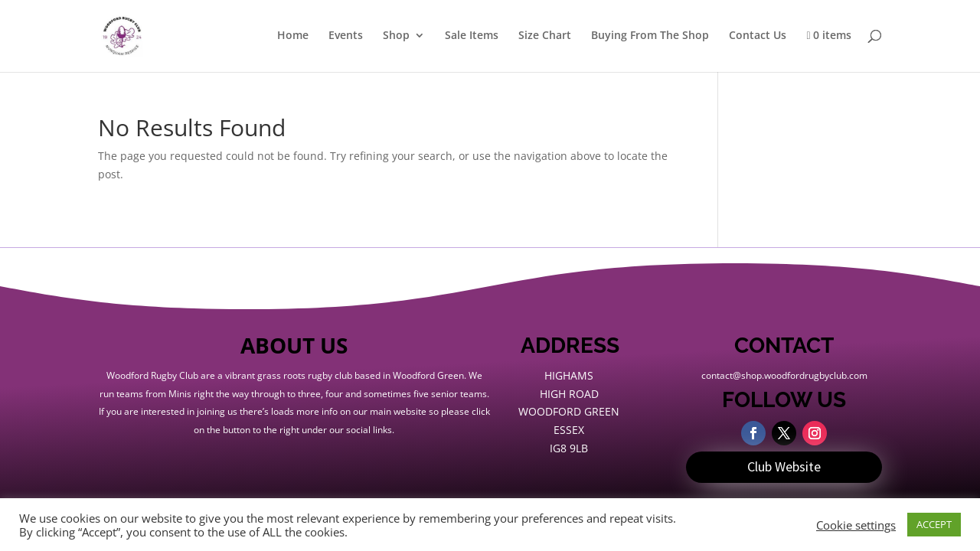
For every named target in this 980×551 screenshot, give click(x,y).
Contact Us (758, 36)
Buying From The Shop (650, 36)
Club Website (784, 466)
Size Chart (545, 36)
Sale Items (472, 36)
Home (293, 36)
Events (346, 36)
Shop (396, 36)
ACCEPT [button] (934, 524)
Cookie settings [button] (856, 525)
